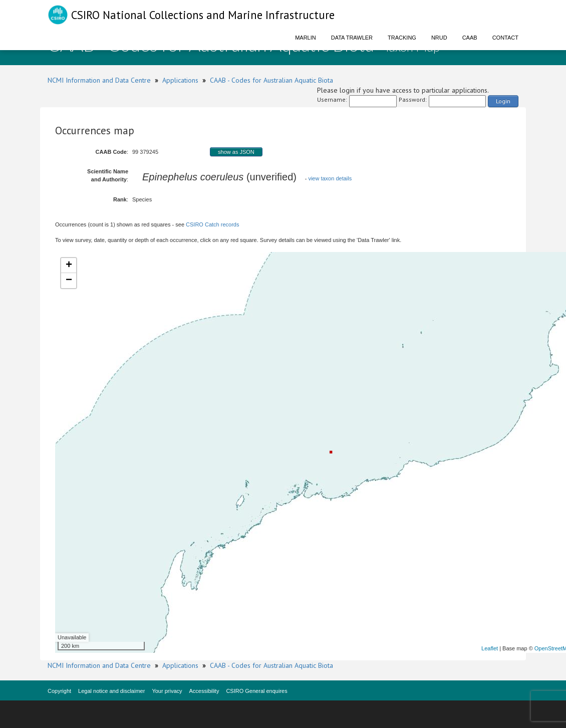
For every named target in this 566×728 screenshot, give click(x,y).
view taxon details (330, 178)
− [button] (69, 281)
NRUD (439, 38)
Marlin (306, 38)
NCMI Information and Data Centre (99, 80)
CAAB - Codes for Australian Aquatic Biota (271, 80)
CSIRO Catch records (212, 224)
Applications (180, 80)
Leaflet (490, 648)
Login (503, 101)
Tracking (402, 38)
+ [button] (69, 266)
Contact (505, 38)
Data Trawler (352, 38)
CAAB (470, 38)
